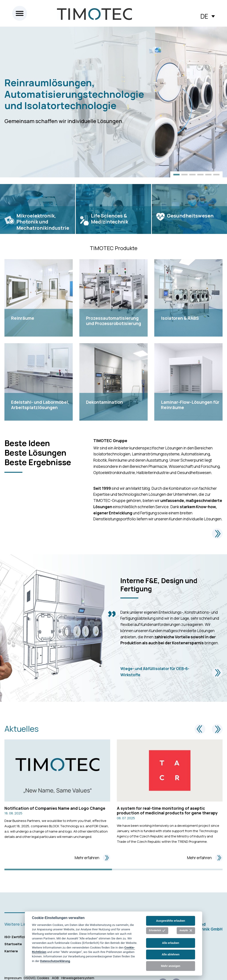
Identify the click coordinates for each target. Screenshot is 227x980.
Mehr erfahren (92, 858)
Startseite (13, 944)
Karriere (11, 951)
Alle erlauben (171, 943)
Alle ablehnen (171, 954)
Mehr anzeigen (171, 966)
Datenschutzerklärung (55, 961)
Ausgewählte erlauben (171, 921)
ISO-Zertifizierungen (22, 937)
